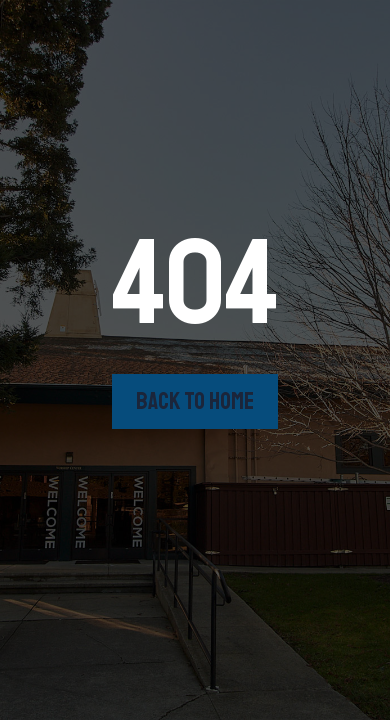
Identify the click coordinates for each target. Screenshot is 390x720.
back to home (195, 401)
